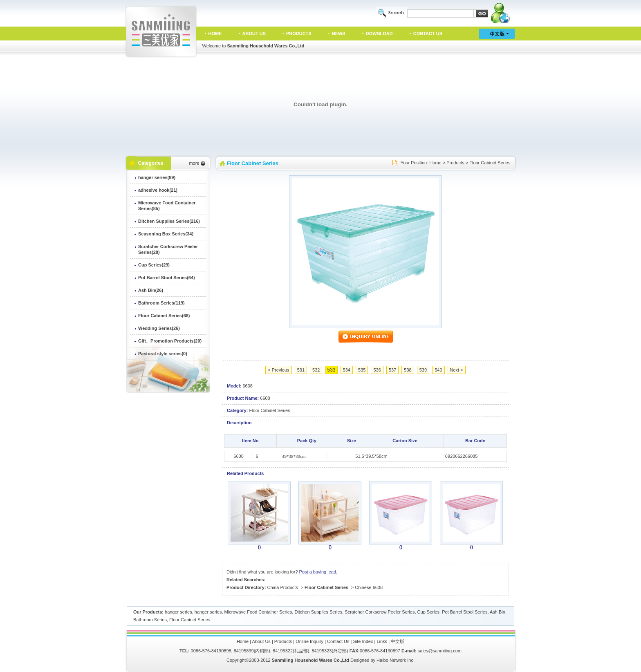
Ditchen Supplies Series (318, 612)
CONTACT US (428, 34)
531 (301, 370)
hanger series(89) (157, 177)
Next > (457, 370)
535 (362, 370)
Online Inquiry (309, 641)
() (259, 547)
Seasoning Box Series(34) (166, 234)
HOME (215, 34)
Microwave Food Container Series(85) (167, 206)
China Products (283, 587)
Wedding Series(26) (159, 328)
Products (455, 163)
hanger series (178, 612)
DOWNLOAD (379, 34)
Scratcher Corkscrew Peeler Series (380, 612)
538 (408, 370)
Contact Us (338, 641)
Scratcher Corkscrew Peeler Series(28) (168, 249)
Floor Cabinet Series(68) (164, 316)
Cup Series (428, 612)
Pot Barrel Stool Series (465, 612)
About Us (261, 641)
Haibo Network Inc (395, 660)
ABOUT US (254, 34)
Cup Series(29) (154, 265)
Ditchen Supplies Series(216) (169, 221)
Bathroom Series (150, 620)
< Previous (278, 370)
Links (382, 641)
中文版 (398, 641)
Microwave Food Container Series (258, 612)
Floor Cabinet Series (490, 163)
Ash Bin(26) (151, 290)
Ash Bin (498, 612)
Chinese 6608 (369, 587)
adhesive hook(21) (158, 190)
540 (438, 370)
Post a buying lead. (318, 572)
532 (316, 370)
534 (347, 370)
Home (435, 163)
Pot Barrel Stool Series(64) (167, 278)
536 (377, 370)
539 (423, 370)
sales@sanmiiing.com (440, 651)
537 (392, 370)
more (194, 163)
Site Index (363, 641)
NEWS (339, 34)
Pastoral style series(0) (163, 354)
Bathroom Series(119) (161, 303)
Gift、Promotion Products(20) (170, 341)
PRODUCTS (299, 34)
